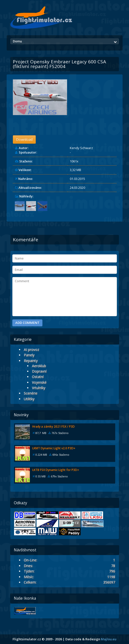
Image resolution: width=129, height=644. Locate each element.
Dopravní (39, 371)
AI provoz (32, 350)
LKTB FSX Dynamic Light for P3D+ (56, 470)
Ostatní (38, 377)
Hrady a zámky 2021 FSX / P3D (54, 426)
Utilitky (29, 399)
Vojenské (39, 382)
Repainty (31, 361)
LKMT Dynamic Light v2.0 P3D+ (54, 448)
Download (24, 139)
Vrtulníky (39, 388)
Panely (29, 355)
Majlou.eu (109, 639)
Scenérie (31, 393)
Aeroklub (39, 366)
